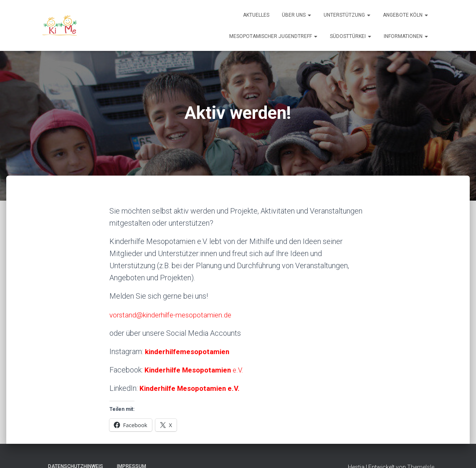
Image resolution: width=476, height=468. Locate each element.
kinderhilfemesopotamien (190, 351)
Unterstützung (347, 15)
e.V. (196, 370)
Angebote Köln (405, 15)
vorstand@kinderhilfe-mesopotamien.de (174, 315)
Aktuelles (256, 15)
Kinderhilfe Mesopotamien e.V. (192, 388)
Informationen (406, 36)
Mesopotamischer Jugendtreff (273, 36)
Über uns (296, 15)
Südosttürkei (351, 36)
